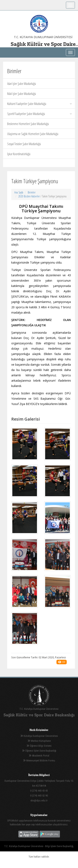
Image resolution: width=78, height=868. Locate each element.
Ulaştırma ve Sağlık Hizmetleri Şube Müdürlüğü (33, 134)
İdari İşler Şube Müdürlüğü (22, 84)
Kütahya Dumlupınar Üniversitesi (39, 736)
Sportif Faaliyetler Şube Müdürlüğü (40, 114)
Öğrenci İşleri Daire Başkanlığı (39, 751)
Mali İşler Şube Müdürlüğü (22, 94)
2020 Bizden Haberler (29, 196)
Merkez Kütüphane (39, 741)
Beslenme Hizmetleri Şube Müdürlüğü (28, 124)
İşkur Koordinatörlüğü (19, 154)
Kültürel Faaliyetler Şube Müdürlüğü (40, 104)
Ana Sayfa (19, 192)
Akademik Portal (39, 756)
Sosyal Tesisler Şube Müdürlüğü (24, 144)
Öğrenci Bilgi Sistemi (39, 746)
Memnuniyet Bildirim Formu (39, 760)
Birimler (32, 192)
